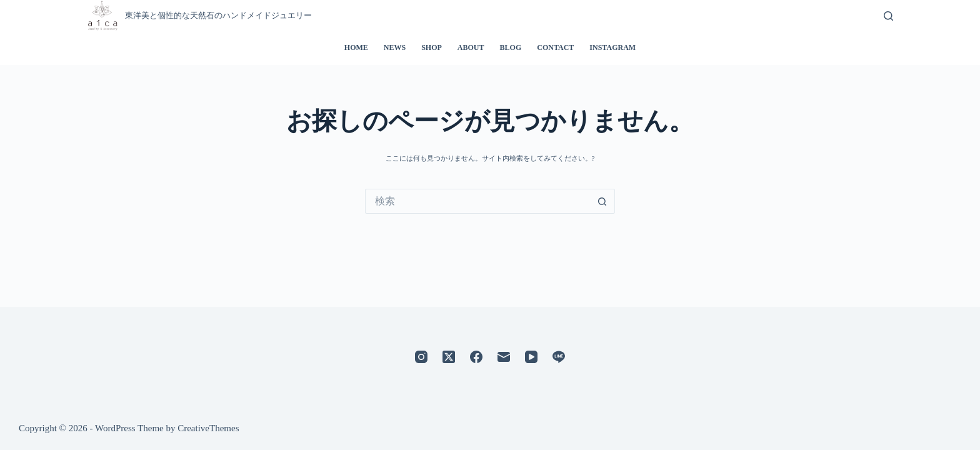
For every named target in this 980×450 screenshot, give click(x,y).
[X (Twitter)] (449, 357)
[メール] (504, 357)
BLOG (511, 47)
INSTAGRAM (612, 47)
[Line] (559, 357)
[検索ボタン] (602, 201)
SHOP (432, 47)
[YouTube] (531, 357)
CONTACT (555, 47)
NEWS (395, 47)
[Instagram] (421, 357)
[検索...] (477, 201)
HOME (356, 47)
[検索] (888, 16)
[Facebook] (476, 357)
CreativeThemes (208, 428)
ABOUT (471, 47)
